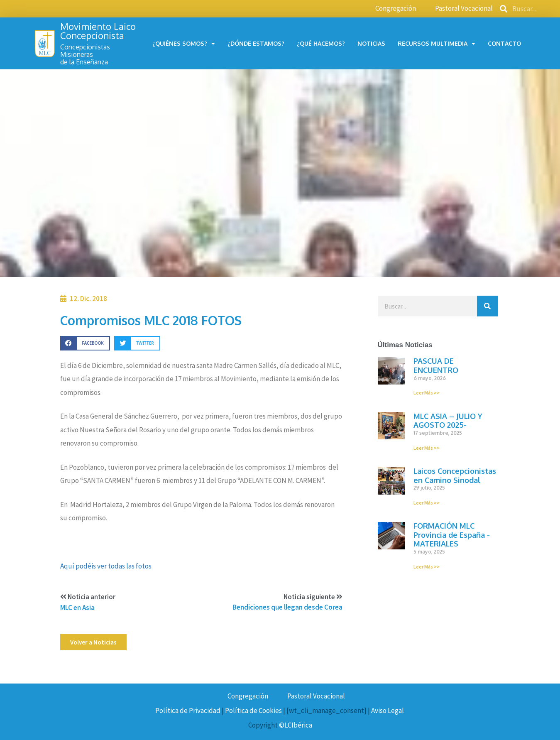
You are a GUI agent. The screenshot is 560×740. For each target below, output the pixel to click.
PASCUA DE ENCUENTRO (436, 365)
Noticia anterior (88, 597)
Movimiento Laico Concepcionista (98, 31)
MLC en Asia (77, 608)
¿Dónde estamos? (256, 43)
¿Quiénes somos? (184, 44)
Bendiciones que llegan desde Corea (287, 607)
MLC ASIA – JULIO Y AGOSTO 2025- (448, 421)
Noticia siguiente (313, 597)
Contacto (504, 43)
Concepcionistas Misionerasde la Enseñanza (85, 54)
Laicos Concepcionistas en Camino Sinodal (455, 475)
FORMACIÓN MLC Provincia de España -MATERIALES (452, 535)
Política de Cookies (253, 711)
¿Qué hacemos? (321, 43)
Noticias (371, 43)
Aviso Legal (388, 711)
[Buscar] (487, 306)
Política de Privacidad (188, 711)
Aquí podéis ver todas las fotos (106, 566)
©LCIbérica (296, 725)
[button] (93, 642)
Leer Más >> (427, 393)
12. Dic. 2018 (88, 299)
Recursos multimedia (437, 44)
